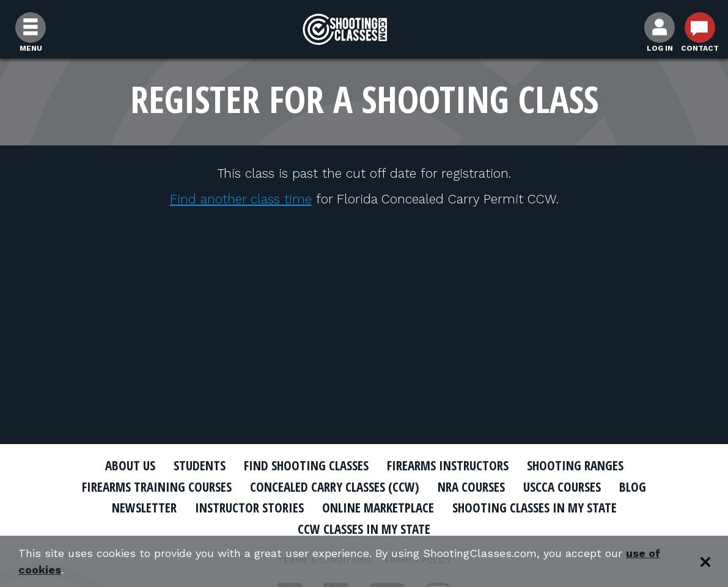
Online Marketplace (378, 508)
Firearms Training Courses (157, 487)
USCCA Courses (562, 487)
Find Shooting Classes (306, 465)
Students (200, 465)
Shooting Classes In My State (535, 508)
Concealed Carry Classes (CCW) (335, 487)
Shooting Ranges (575, 465)
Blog (633, 487)
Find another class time (241, 199)
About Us (130, 465)
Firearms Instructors (448, 465)
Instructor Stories (249, 508)
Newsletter (144, 508)
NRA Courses (471, 487)
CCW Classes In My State (364, 529)
